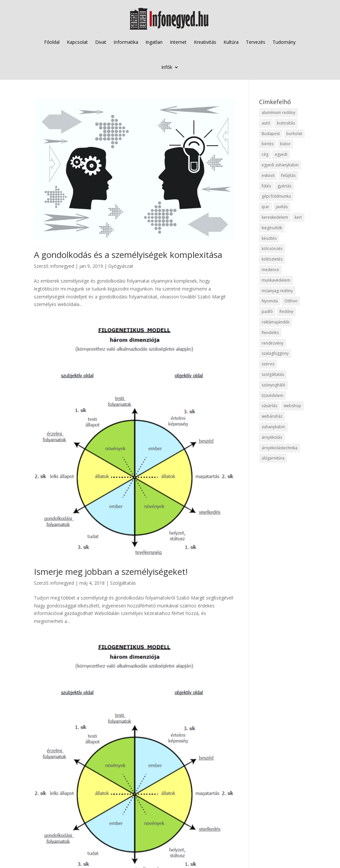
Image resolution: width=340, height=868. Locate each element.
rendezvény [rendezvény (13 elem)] (273, 343)
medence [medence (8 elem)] (270, 270)
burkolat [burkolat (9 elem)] (294, 134)
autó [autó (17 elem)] (266, 123)
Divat (101, 42)
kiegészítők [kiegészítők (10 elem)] (272, 228)
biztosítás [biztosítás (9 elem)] (286, 123)
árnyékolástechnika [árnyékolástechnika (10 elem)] (280, 448)
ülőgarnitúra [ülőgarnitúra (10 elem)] (273, 458)
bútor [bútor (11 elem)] (285, 144)
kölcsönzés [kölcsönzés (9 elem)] (272, 249)
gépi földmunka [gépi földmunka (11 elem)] (276, 196)
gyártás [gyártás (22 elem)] (284, 186)
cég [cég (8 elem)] (265, 154)
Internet (178, 42)
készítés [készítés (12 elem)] (269, 238)
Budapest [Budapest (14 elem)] (271, 134)
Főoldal (52, 42)
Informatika (126, 42)
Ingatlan (154, 42)
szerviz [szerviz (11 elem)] (268, 364)
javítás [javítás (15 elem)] (282, 207)
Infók (167, 67)
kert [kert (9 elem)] (298, 217)
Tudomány (284, 42)
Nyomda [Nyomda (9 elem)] (270, 301)
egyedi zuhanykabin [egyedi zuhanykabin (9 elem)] (280, 165)
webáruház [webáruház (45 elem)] (272, 416)
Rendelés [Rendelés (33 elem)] (270, 333)
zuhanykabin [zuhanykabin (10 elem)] (273, 427)
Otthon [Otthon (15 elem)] (291, 301)
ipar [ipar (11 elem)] (265, 207)
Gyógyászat (121, 266)
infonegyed (62, 266)
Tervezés (256, 42)
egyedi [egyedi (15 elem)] (281, 154)
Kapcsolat (77, 42)
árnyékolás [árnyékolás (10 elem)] (272, 437)
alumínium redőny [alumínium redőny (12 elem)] (278, 112)
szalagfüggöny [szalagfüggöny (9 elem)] (275, 353)
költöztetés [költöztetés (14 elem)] (272, 259)
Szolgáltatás (123, 583)
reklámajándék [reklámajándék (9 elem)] (275, 322)
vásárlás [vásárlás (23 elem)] (269, 406)
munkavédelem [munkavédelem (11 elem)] (276, 280)
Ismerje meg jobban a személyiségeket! (111, 572)
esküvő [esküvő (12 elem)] (268, 175)
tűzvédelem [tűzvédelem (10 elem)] (273, 395)
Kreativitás (205, 42)
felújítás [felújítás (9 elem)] (288, 175)
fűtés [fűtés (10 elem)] (266, 186)
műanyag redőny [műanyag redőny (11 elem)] (277, 291)
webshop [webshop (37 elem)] (292, 406)
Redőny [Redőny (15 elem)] (286, 311)
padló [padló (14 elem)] (267, 311)
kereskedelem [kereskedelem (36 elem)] (275, 217)
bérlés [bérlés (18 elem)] (268, 144)
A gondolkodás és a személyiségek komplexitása (128, 255)
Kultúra (231, 42)
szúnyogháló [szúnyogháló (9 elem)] (274, 385)
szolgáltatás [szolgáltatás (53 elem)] (273, 374)
